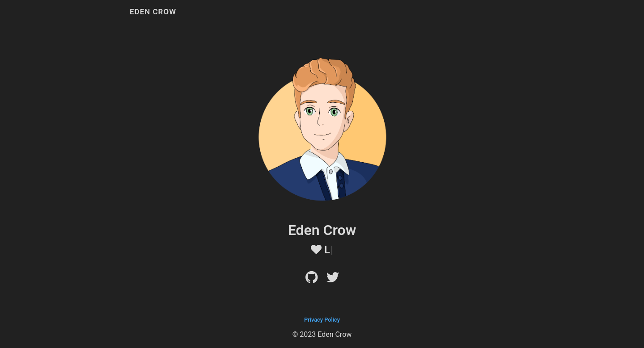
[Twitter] (333, 280)
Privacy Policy (322, 320)
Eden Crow (153, 12)
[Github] (311, 280)
